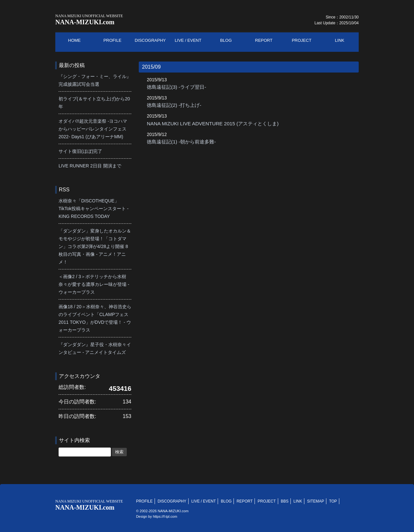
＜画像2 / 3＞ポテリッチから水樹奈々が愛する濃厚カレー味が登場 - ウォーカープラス (94, 284)
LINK (298, 501)
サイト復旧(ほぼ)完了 (80, 151)
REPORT (245, 501)
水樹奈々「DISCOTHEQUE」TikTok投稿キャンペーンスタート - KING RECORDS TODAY (93, 209)
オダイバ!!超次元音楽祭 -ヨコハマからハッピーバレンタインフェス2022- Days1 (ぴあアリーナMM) (93, 129)
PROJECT (267, 501)
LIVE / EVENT (203, 501)
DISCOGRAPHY (172, 501)
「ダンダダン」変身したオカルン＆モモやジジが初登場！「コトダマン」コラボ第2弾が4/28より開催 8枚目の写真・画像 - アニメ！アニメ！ (95, 246)
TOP (333, 501)
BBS (285, 501)
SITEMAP (316, 501)
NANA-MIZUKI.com (89, 20)
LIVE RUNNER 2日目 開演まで (90, 166)
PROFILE (144, 501)
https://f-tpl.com (165, 516)
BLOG (226, 501)
